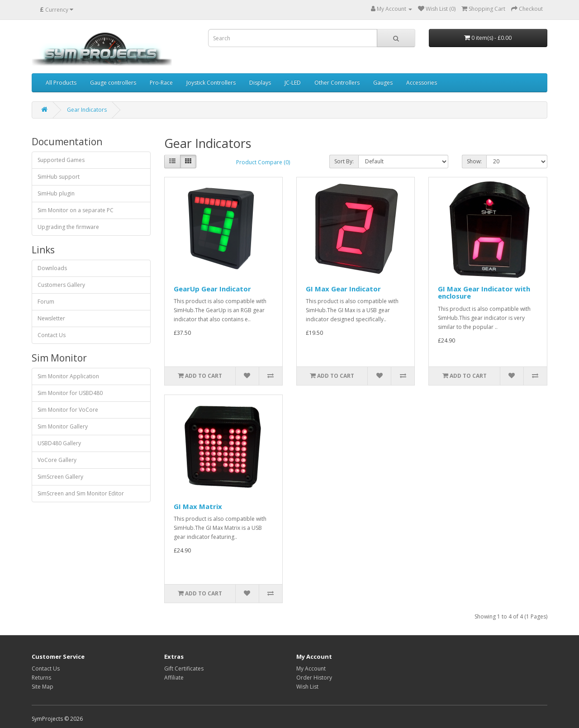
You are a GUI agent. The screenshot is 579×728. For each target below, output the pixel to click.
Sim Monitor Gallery (63, 426)
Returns (41, 678)
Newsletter (51, 318)
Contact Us (52, 335)
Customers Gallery (61, 285)
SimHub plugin (56, 193)
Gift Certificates (184, 669)
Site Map (43, 687)
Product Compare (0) (263, 162)
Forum (46, 302)
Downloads (52, 268)
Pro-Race (161, 83)
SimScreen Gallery (60, 477)
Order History (314, 678)
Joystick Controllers (211, 83)
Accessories (422, 83)
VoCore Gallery (57, 460)
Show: (474, 161)
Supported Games (61, 160)
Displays (260, 83)
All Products (61, 83)
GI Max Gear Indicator (343, 289)
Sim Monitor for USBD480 (70, 393)
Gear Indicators (87, 110)
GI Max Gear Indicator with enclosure (484, 293)
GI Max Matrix (198, 506)
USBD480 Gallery (59, 443)
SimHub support (59, 177)
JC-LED (293, 83)
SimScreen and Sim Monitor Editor (81, 493)
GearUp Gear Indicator (212, 289)
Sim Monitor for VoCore (68, 410)
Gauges (383, 83)
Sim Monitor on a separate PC (76, 210)
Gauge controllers (113, 83)
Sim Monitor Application (68, 376)
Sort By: (344, 161)
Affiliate (174, 678)
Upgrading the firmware (68, 227)
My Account (311, 669)
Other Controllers (337, 83)
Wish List (307, 687)
